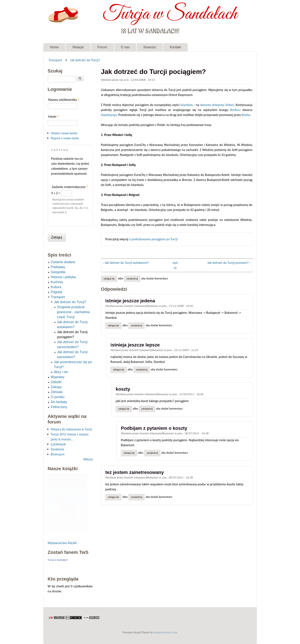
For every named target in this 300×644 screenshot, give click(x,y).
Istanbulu (187, 105)
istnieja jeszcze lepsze (135, 345)
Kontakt (175, 47)
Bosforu (235, 110)
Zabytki (56, 382)
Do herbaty (59, 402)
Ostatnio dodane (63, 262)
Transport (55, 60)
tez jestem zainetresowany (134, 472)
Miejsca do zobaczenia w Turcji (71, 429)
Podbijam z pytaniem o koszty (154, 428)
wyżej (175, 265)
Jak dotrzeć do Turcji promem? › (229, 263)
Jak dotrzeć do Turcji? (85, 60)
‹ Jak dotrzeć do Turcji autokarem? (126, 263)
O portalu (58, 397)
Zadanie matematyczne (70, 187)
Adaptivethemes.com (166, 632)
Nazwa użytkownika (64, 100)
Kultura (56, 287)
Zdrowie (57, 392)
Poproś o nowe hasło (65, 138)
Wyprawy (58, 377)
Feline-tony (59, 407)
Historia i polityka (63, 277)
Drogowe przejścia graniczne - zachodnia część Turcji (73, 312)
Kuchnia (57, 282)
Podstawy (58, 267)
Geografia (58, 272)
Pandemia (57, 449)
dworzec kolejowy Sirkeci (217, 105)
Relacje (78, 47)
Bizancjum (58, 454)
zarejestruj (132, 278)
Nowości (150, 47)
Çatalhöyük (58, 444)
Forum (102, 47)
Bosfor (246, 115)
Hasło (54, 116)
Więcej (88, 459)
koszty (123, 389)
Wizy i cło (61, 372)
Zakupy (56, 387)
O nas (125, 47)
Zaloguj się (109, 278)
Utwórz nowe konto (64, 133)
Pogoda (57, 292)
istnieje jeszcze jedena (130, 301)
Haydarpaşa (109, 115)
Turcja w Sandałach (170, 14)
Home (54, 47)
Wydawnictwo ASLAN (62, 543)
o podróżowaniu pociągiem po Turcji (153, 239)
